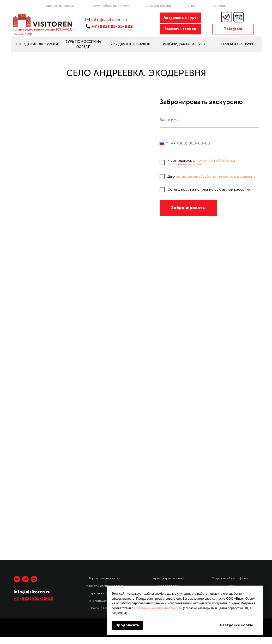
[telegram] (25, 579)
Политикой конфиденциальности (158, 608)
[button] (181, 29)
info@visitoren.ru (109, 20)
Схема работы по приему (110, 6)
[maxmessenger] (34, 579)
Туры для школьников (105, 593)
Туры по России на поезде (105, 586)
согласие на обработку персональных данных (216, 176)
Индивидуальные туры (105, 601)
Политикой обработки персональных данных (201, 162)
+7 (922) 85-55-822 (112, 26)
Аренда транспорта (60, 6)
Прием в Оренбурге (105, 608)
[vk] (17, 579)
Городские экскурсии (105, 578)
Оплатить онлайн (158, 6)
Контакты (219, 6)
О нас (192, 6)
